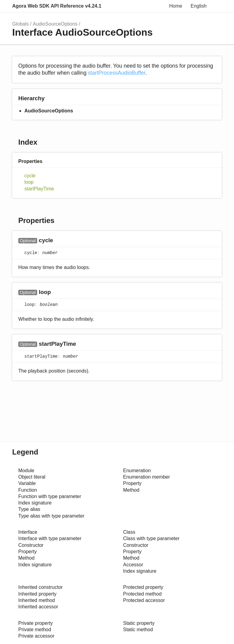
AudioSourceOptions (55, 24)
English (199, 6)
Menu (216, 6)
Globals (20, 24)
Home (176, 6)
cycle (30, 176)
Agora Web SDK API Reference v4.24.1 (57, 6)
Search (161, 6)
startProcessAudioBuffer (117, 73)
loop (29, 182)
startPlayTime (39, 189)
